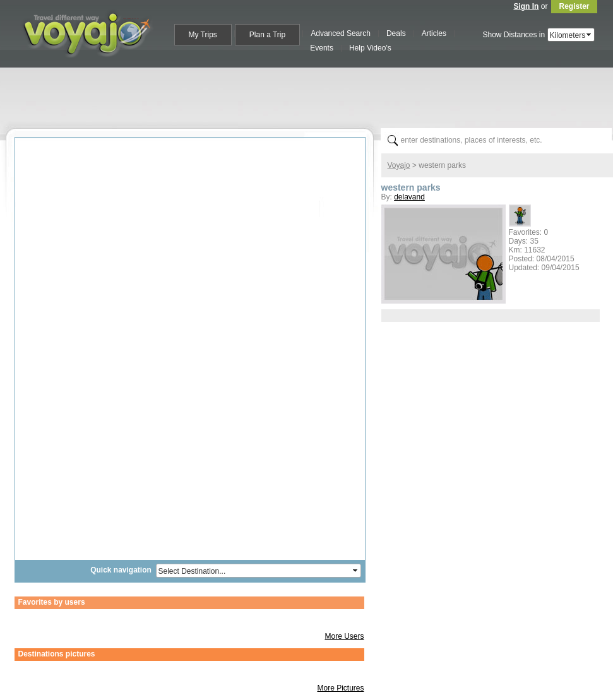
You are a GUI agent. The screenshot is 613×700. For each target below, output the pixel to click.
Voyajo (399, 165)
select (590, 35)
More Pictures (340, 688)
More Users (344, 636)
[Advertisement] (312, 95)
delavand (409, 197)
